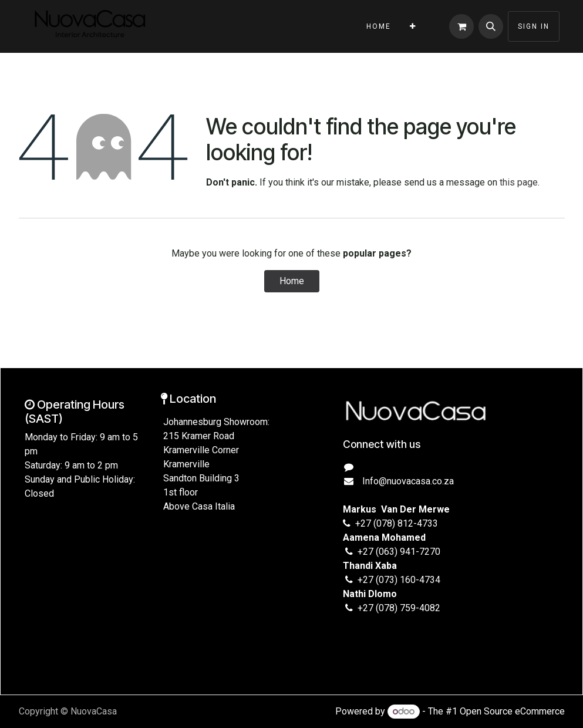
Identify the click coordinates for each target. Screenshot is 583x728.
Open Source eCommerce (512, 711)
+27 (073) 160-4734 (399, 580)
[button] (491, 26)
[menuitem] (379, 26)
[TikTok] (393, 641)
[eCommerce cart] (461, 26)
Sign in (534, 26)
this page (519, 182)
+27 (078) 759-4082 (399, 608)
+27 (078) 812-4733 (394, 523)
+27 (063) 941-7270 (399, 552)
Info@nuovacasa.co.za (407, 481)
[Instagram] (359, 641)
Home (292, 281)
